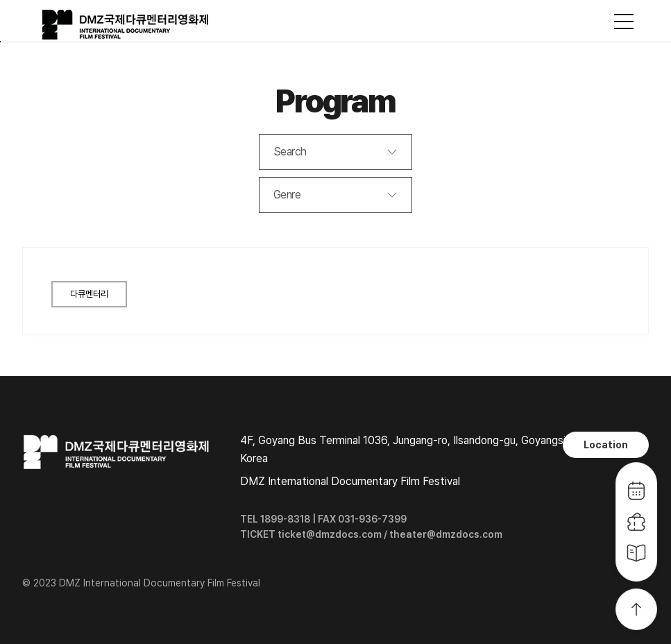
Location (606, 445)
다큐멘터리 (89, 294)
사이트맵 (624, 22)
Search (290, 152)
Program (335, 101)
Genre (287, 195)
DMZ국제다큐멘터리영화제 (126, 25)
